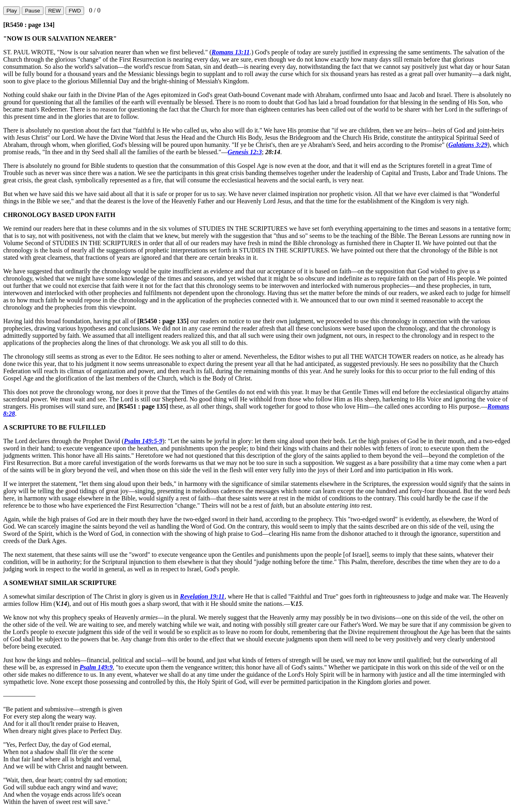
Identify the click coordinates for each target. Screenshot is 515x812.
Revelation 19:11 (202, 596)
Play (12, 11)
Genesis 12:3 (245, 152)
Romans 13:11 (231, 52)
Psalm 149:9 (96, 667)
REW (55, 11)
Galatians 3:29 (468, 145)
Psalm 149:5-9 (143, 441)
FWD (75, 11)
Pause (33, 11)
